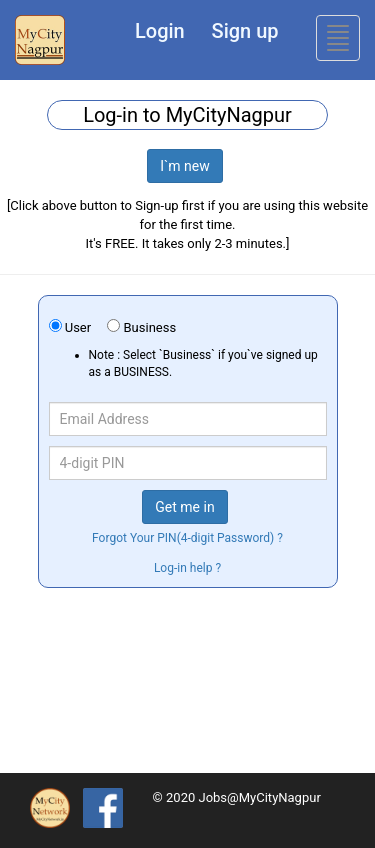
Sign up (245, 31)
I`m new (185, 166)
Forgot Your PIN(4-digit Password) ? (187, 538)
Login (160, 31)
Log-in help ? (187, 568)
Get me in (184, 507)
